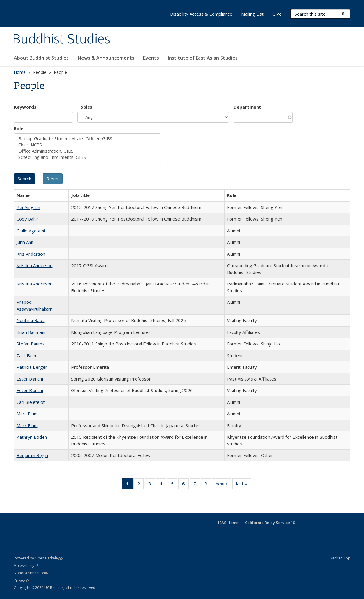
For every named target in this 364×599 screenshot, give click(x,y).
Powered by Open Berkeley (39, 558)
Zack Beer (27, 355)
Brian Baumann (32, 332)
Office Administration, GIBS (87, 151)
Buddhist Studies (61, 39)
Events (151, 58)
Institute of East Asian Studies (203, 58)
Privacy (22, 580)
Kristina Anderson (35, 265)
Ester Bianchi (30, 379)
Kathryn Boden (32, 437)
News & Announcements (106, 58)
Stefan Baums (31, 344)
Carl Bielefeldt (31, 402)
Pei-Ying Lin (28, 207)
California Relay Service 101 (271, 523)
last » (244, 485)
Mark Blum (27, 414)
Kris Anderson (31, 254)
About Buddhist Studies (41, 58)
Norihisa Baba (31, 320)
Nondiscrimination (31, 573)
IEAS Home (228, 523)
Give (277, 14)
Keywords (25, 107)
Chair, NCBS (87, 145)
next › (224, 485)
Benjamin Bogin (32, 455)
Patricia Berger (32, 367)
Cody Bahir (27, 219)
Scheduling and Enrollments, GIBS (87, 157)
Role (19, 128)
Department (247, 107)
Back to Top (340, 558)
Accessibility (26, 565)
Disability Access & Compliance (201, 14)
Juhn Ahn (25, 242)
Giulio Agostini (31, 231)
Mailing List (252, 14)
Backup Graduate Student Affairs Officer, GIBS (87, 139)
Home (20, 72)
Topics (85, 107)
